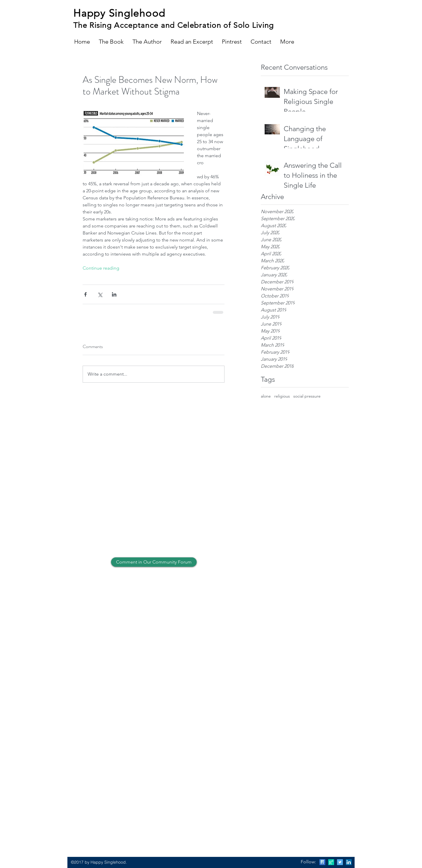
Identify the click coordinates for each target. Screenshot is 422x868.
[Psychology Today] (322, 862)
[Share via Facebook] (85, 294)
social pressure (307, 396)
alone (266, 396)
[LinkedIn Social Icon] (349, 862)
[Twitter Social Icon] (340, 862)
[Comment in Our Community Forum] (154, 562)
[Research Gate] (331, 862)
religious (282, 396)
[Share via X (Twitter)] (100, 294)
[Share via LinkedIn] (114, 294)
